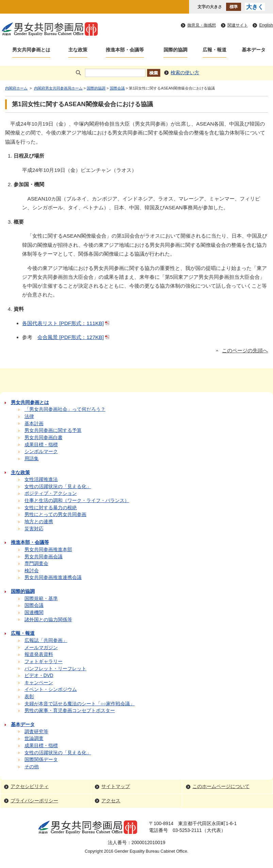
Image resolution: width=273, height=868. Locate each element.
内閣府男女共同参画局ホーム (58, 88)
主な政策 (78, 50)
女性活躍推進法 (41, 479)
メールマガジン (41, 648)
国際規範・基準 (41, 599)
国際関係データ (41, 760)
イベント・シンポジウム (51, 689)
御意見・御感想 (202, 25)
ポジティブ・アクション (51, 493)
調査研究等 (36, 732)
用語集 (32, 459)
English (266, 25)
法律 (29, 416)
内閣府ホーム (16, 88)
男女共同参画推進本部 (48, 550)
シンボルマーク (41, 452)
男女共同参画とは (31, 50)
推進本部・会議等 (125, 50)
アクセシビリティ (30, 786)
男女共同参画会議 (44, 557)
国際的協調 (175, 50)
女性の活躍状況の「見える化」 (58, 487)
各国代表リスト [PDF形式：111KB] (66, 323)
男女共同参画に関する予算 (53, 430)
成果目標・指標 (41, 445)
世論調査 (34, 738)
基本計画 (34, 424)
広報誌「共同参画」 (46, 640)
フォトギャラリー (44, 662)
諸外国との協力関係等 (48, 620)
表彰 (29, 697)
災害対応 (34, 529)
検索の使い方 (185, 73)
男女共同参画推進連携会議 (53, 577)
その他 (32, 767)
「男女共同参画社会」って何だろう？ (65, 409)
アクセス (111, 801)
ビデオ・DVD (39, 676)
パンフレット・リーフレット (55, 669)
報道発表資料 (39, 654)
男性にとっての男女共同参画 (55, 515)
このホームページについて (221, 786)
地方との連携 (39, 522)
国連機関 (34, 613)
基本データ (254, 50)
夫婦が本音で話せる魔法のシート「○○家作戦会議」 (80, 704)
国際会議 (117, 88)
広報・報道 (215, 50)
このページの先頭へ (245, 351)
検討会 (32, 571)
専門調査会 (36, 564)
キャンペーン (39, 683)
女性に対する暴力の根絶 (51, 508)
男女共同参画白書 (44, 438)
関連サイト (238, 25)
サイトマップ (116, 786)
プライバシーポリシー (34, 801)
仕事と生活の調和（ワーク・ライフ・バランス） (77, 501)
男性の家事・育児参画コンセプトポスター (70, 711)
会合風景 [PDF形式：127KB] (74, 337)
